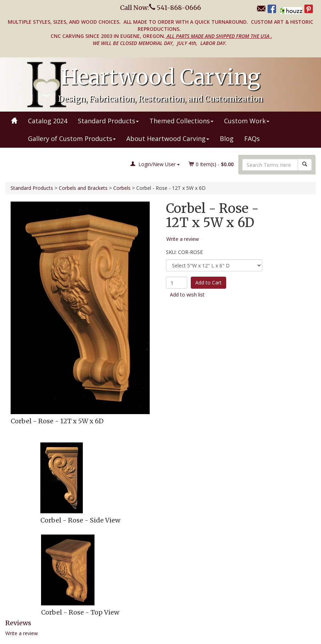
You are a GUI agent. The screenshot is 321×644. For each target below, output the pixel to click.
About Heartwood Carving (168, 139)
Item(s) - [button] (211, 164)
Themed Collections (181, 121)
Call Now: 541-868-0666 (160, 8)
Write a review (22, 633)
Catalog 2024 (48, 121)
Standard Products (108, 121)
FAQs (252, 139)
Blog (227, 139)
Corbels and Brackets (83, 188)
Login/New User (155, 164)
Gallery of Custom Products (72, 139)
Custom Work (247, 121)
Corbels (122, 188)
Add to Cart (208, 283)
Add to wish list (187, 295)
